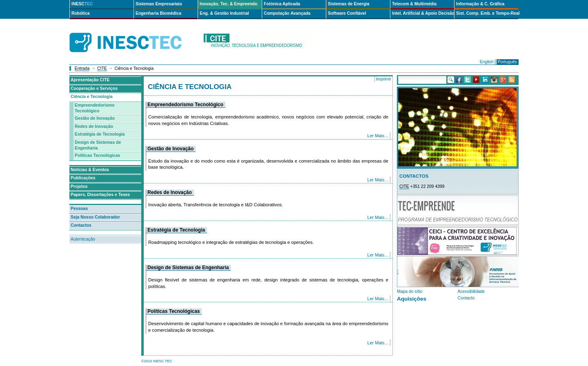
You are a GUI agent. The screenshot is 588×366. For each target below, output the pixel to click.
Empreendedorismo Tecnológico (185, 105)
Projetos (79, 186)
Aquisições (412, 299)
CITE (102, 68)
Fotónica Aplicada (282, 4)
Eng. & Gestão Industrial (224, 13)
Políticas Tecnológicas (174, 311)
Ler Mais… (378, 136)
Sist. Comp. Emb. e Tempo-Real (487, 13)
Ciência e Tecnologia (92, 97)
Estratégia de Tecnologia (176, 230)
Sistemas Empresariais (159, 4)
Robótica (80, 13)
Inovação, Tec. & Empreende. (229, 4)
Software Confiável (347, 13)
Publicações (83, 178)
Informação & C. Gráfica (480, 4)
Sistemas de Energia (349, 4)
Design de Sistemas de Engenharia (188, 268)
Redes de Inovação (170, 192)
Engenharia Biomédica (158, 13)
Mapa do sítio (410, 291)
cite (258, 43)
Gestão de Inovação (170, 149)
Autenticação (83, 239)
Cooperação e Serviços (94, 88)
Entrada (82, 68)
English (487, 62)
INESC (82, 4)
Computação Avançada (287, 13)
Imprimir (383, 79)
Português (507, 62)
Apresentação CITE (90, 80)
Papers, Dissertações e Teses (100, 195)
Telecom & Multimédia (414, 4)
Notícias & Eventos (90, 170)
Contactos (81, 225)
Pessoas (79, 209)
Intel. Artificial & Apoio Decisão (423, 13)
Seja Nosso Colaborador (95, 217)
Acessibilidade (471, 291)
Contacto (466, 298)
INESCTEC (135, 33)
